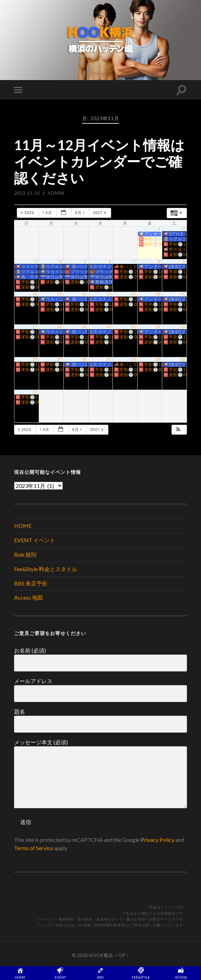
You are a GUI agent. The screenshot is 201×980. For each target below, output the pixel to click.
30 (183, 359)
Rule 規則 (25, 554)
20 (109, 327)
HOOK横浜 (101, 955)
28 (133, 359)
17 (35, 327)
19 (84, 327)
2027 (100, 213)
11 (60, 294)
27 (109, 359)
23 (183, 327)
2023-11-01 (27, 193)
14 (133, 294)
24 (35, 359)
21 (133, 327)
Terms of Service (34, 848)
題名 (100, 720)
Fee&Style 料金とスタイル (46, 569)
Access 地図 (28, 597)
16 (183, 294)
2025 (28, 213)
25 (60, 359)
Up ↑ (124, 955)
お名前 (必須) (100, 659)
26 (84, 359)
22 (158, 327)
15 (158, 294)
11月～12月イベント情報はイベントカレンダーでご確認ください (99, 162)
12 (84, 294)
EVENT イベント (35, 540)
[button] (179, 430)
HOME (23, 526)
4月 (48, 213)
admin (56, 193)
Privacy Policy (157, 840)
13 (109, 294)
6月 (81, 213)
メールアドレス (100, 690)
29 (158, 359)
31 (35, 392)
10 (35, 294)
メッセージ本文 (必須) (100, 773)
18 (60, 327)
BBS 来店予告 (31, 583)
